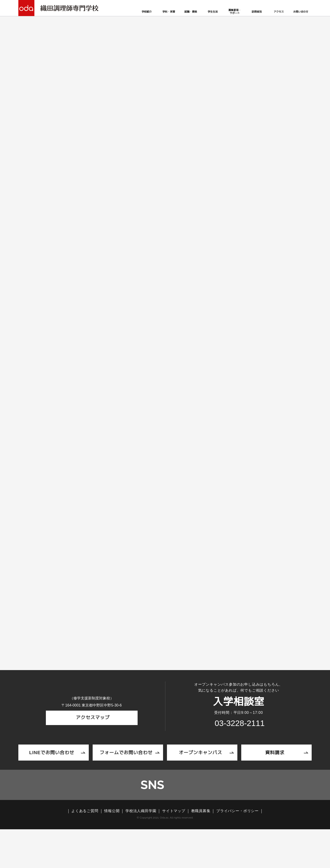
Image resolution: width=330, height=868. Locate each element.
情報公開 (112, 850)
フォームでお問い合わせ (126, 787)
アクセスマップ (92, 758)
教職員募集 (201, 850)
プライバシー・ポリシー (237, 850)
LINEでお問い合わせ (52, 787)
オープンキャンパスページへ (165, 654)
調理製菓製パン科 (110, 449)
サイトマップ (174, 850)
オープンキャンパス (201, 787)
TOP (58, 100)
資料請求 (275, 787)
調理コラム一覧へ (165, 547)
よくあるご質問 (85, 850)
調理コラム (76, 100)
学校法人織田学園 (141, 850)
